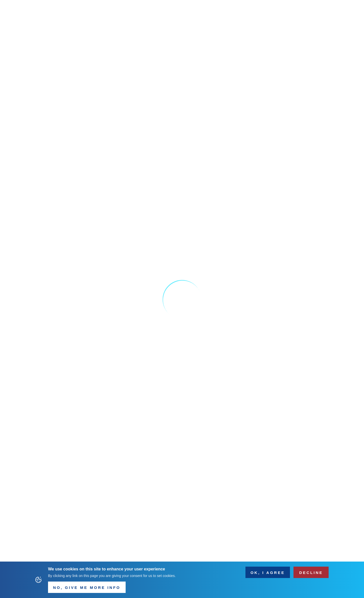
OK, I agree (268, 573)
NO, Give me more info (87, 588)
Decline (311, 573)
